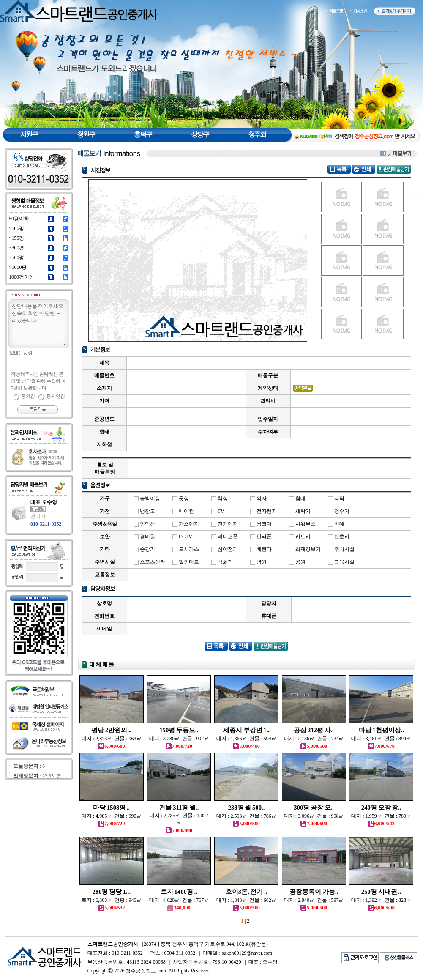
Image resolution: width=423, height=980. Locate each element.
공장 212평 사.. (314, 730)
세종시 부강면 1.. (246, 730)
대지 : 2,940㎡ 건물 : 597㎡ (314, 900)
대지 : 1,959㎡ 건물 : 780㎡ (381, 816)
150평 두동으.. (179, 730)
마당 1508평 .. (111, 808)
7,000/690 (314, 824)
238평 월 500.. (247, 808)
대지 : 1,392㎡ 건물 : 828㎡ (381, 900)
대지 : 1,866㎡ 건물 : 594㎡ (246, 739)
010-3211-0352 (46, 524)
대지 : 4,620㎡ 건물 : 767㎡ (179, 900)
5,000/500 (314, 746)
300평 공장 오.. (314, 808)
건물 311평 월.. (179, 808)
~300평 (17, 248)
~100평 (17, 228)
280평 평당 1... (111, 892)
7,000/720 (179, 746)
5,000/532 (111, 908)
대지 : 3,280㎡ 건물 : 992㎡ (179, 739)
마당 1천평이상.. (381, 730)
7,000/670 (381, 746)
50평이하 (19, 219)
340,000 (179, 908)
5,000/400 (246, 746)
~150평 (17, 238)
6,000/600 (111, 746)
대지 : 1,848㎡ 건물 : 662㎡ (246, 900)
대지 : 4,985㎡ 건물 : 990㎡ (112, 816)
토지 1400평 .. (179, 892)
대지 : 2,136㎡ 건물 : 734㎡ (314, 739)
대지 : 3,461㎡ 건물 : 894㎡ (381, 739)
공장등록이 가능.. (314, 892)
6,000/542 (381, 824)
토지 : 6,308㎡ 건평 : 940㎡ (112, 900)
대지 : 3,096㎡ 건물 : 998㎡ (314, 816)
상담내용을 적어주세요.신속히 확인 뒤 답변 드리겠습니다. (38, 324)
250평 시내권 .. (381, 892)
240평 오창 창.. (381, 808)
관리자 (38, 516)
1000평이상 (22, 277)
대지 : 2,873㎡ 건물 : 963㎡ (112, 739)
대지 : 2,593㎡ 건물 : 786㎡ (246, 816)
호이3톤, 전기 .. (247, 892)
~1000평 (18, 267)
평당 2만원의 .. (111, 730)
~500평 (17, 257)
